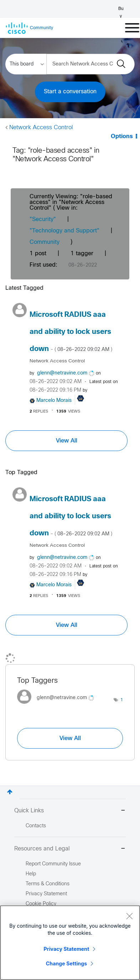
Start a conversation (70, 92)
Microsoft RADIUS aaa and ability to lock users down (71, 332)
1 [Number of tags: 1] (122, 700)
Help (31, 874)
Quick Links (70, 811)
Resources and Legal (70, 849)
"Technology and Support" (64, 231)
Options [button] (122, 137)
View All (67, 441)
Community (45, 242)
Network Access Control (41, 128)
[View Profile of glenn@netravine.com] (62, 373)
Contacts (36, 826)
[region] (70, 943)
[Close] (129, 916)
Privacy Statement (67, 949)
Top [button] (10, 792)
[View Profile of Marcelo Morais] (54, 401)
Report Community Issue (53, 864)
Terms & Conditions (48, 884)
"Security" (43, 219)
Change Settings (66, 963)
